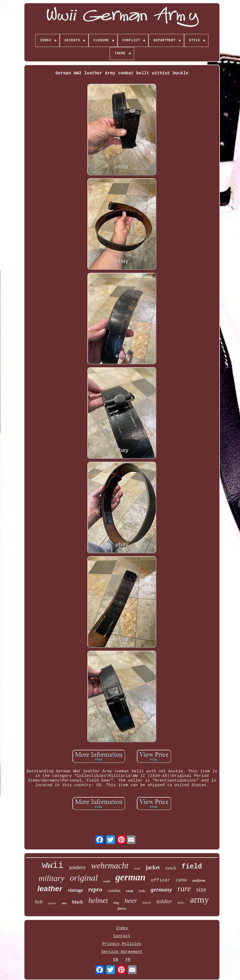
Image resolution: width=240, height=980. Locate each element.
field (192, 867)
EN (116, 960)
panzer (52, 903)
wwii (53, 866)
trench (171, 868)
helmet (98, 900)
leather (50, 889)
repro (95, 889)
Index (122, 928)
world (107, 881)
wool (137, 868)
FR (128, 960)
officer (161, 880)
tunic (181, 902)
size (201, 889)
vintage (75, 890)
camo (181, 880)
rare (184, 889)
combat (114, 891)
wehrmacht (110, 866)
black (78, 902)
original (84, 878)
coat (130, 891)
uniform (199, 881)
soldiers (77, 868)
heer (131, 901)
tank (142, 891)
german (130, 877)
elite (64, 903)
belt (39, 902)
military (51, 878)
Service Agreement (122, 952)
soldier (164, 901)
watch (146, 902)
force (122, 908)
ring (116, 903)
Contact (122, 936)
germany (161, 889)
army (200, 900)
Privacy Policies (122, 944)
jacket (153, 867)
